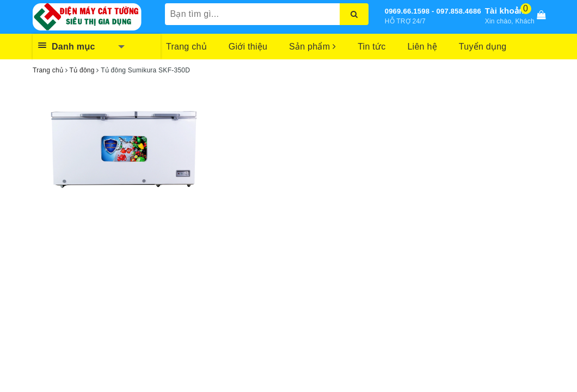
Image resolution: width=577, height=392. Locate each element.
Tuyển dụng (483, 47)
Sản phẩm (312, 47)
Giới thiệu (248, 47)
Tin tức (372, 47)
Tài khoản (505, 11)
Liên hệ (422, 47)
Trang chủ (186, 47)
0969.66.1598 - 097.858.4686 (433, 11)
